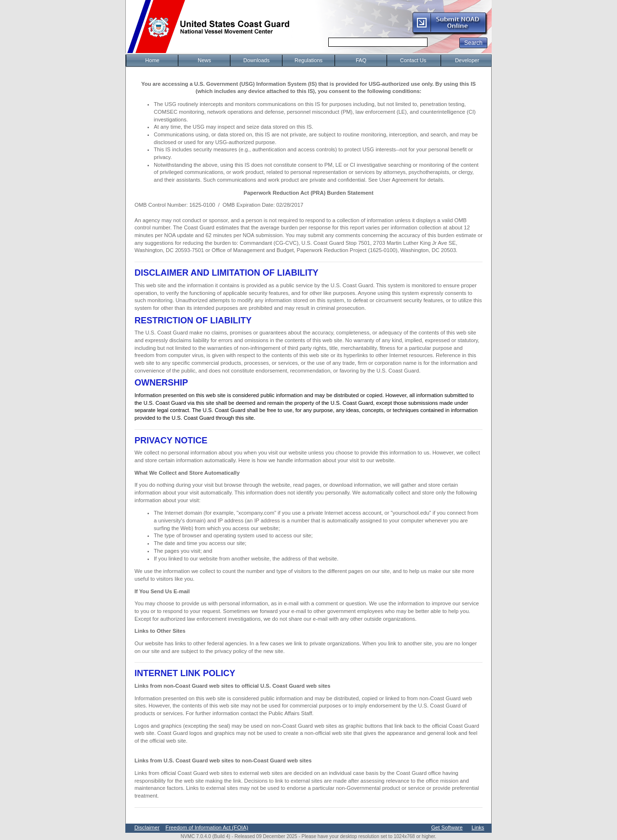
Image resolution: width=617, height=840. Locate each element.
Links (478, 827)
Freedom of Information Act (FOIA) (207, 827)
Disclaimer (147, 827)
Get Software (447, 827)
